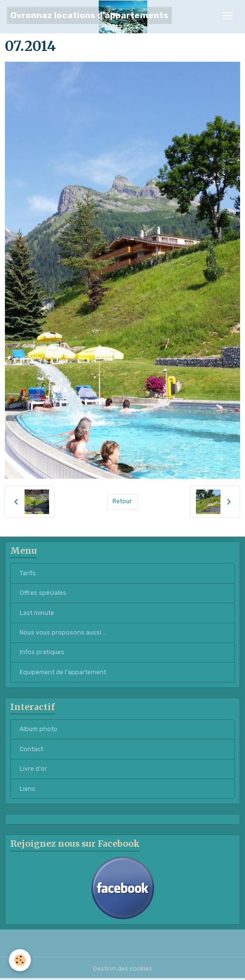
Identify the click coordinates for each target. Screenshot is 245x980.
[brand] (89, 15)
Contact (31, 749)
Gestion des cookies (122, 969)
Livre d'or (33, 769)
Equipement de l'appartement (63, 672)
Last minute (37, 613)
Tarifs (28, 573)
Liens (27, 789)
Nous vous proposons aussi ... (63, 633)
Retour (122, 501)
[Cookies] (20, 960)
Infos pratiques (42, 652)
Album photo (39, 729)
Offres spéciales (43, 593)
